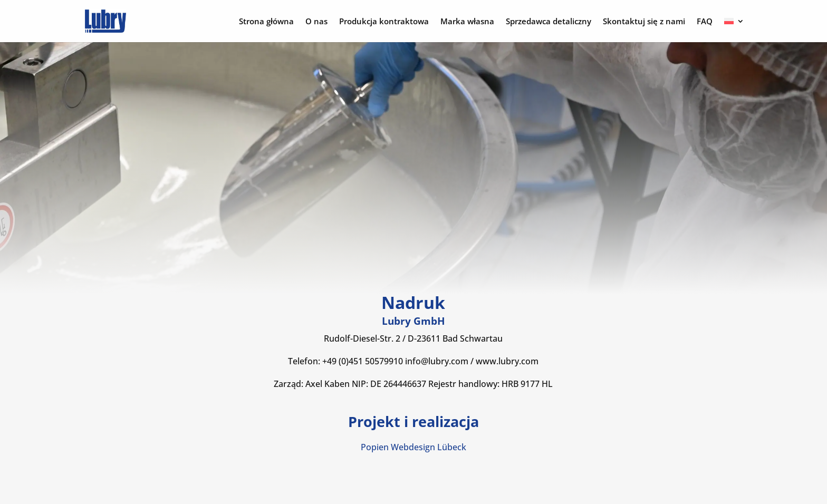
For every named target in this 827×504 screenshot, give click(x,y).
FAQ (705, 22)
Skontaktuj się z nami (644, 22)
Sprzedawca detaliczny (549, 22)
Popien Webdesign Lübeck (413, 447)
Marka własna (467, 22)
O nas (316, 22)
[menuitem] (734, 30)
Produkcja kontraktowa (384, 22)
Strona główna (266, 22)
